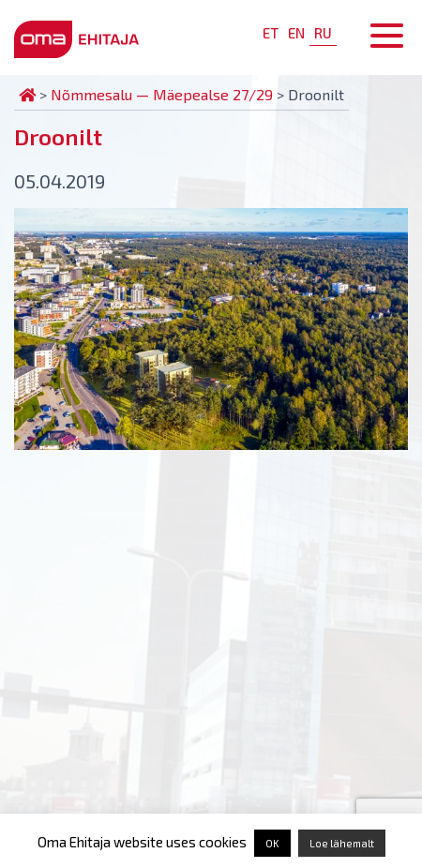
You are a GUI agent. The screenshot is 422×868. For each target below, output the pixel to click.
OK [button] (272, 843)
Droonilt (58, 136)
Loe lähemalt (342, 843)
